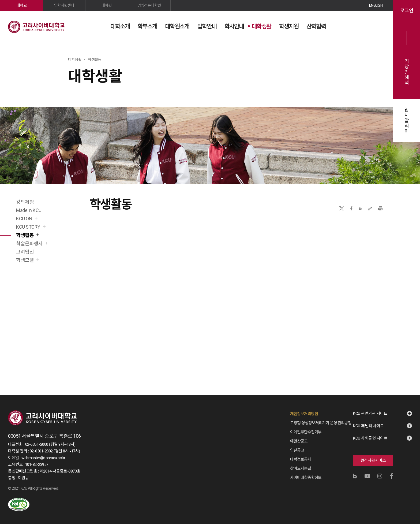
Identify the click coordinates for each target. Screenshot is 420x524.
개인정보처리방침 (304, 414)
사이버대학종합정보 (306, 478)
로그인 (407, 11)
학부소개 (147, 26)
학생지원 (289, 26)
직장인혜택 (407, 72)
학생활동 (25, 235)
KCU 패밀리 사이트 (368, 426)
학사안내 (234, 26)
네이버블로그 (360, 208)
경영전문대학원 (149, 5)
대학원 (107, 5)
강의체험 (25, 202)
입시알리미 (407, 121)
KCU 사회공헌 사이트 (370, 438)
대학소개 (120, 26)
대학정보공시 (301, 459)
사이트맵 (378, 26)
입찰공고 (297, 450)
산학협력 (316, 26)
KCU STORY (28, 227)
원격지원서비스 (373, 460)
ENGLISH (376, 5)
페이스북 (351, 208)
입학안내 (207, 26)
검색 (365, 26)
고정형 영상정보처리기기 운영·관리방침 (321, 423)
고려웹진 (25, 252)
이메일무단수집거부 (306, 432)
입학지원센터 (64, 5)
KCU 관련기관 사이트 (370, 414)
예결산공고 (299, 441)
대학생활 (261, 26)
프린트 (380, 208)
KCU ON (24, 219)
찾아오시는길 (301, 469)
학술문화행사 (29, 244)
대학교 (22, 5)
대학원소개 (177, 26)
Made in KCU (29, 210)
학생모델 (25, 260)
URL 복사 (370, 208)
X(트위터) (341, 208)
